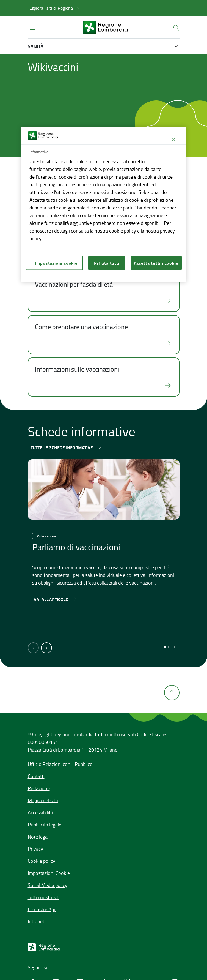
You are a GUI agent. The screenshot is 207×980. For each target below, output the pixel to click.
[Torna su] (172, 708)
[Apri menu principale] (33, 27)
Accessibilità (40, 812)
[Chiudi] (173, 140)
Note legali (39, 837)
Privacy (35, 849)
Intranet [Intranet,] (36, 921)
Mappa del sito (43, 800)
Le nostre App (42, 909)
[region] (104, 205)
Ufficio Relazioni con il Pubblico (60, 764)
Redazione (39, 788)
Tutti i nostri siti (44, 897)
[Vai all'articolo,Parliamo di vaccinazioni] (56, 599)
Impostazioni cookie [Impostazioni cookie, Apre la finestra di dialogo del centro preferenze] (56, 263)
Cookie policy (42, 861)
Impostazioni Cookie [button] (49, 873)
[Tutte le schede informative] (66, 447)
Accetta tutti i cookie (156, 263)
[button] (56, 8)
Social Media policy (48, 885)
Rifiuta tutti (107, 263)
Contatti (36, 776)
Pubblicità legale (45, 825)
